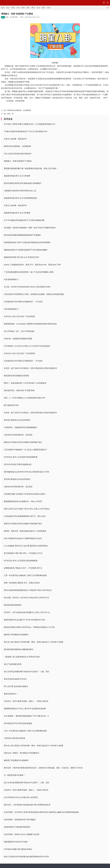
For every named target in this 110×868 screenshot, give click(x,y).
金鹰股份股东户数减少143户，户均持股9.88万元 (23, 568)
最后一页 (10, 114)
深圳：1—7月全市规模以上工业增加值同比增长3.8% (25, 398)
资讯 (13, 8)
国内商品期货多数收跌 (13, 605)
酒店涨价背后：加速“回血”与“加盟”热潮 (19, 390)
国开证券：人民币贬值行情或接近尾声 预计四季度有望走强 (27, 805)
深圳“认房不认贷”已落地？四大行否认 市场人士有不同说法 (27, 509)
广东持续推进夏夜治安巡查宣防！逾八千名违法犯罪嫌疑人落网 (29, 272)
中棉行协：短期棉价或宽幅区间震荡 (18, 339)
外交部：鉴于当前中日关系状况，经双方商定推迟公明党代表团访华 (30, 368)
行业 (18, 8)
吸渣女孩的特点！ (11, 694)
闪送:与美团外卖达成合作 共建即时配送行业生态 (23, 538)
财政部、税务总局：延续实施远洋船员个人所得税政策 (25, 531)
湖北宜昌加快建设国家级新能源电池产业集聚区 (22, 235)
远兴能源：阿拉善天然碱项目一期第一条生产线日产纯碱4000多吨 (30, 228)
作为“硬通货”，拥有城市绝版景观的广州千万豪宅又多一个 (27, 716)
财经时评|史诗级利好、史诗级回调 (19, 110)
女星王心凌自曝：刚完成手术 (15, 139)
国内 (28, 8)
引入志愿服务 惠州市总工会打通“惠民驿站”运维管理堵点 (26, 546)
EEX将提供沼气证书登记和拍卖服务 (18, 723)
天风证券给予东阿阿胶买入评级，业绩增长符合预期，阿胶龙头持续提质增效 (34, 294)
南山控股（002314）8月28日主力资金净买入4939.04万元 (27, 598)
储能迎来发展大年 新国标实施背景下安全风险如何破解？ (26, 250)
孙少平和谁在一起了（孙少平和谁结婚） (20, 331)
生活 (38, 8)
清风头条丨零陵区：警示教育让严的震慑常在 (22, 753)
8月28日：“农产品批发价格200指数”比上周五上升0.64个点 (27, 612)
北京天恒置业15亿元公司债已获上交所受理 (21, 797)
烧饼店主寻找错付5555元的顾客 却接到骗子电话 (23, 442)
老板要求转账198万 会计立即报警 (17, 176)
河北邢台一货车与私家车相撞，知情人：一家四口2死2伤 (26, 701)
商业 (33, 8)
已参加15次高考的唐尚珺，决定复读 (18, 435)
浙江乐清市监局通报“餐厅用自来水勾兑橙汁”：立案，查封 (27, 672)
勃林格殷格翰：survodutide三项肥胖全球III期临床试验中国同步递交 (30, 324)
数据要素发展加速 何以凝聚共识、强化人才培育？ (24, 501)
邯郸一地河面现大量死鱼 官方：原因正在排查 (22, 583)
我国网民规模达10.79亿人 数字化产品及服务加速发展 (25, 709)
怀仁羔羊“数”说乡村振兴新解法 (16, 686)
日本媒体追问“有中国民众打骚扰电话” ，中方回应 (23, 302)
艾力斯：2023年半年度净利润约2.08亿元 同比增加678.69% (27, 287)
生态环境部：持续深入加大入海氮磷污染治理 (22, 834)
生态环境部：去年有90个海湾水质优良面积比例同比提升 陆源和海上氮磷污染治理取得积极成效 (41, 812)
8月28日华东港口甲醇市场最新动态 (18, 464)
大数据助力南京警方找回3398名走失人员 (20, 191)
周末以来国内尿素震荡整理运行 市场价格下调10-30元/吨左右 (28, 590)
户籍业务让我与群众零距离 (14, 738)
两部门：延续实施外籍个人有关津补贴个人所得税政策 (25, 383)
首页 (3, 8)
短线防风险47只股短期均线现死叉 (17, 827)
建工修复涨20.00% (11, 405)
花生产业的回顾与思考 (13, 664)
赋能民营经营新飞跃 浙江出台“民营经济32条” (22, 257)
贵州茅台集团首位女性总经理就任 (17, 420)
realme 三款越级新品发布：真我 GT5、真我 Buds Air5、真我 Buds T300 (32, 265)
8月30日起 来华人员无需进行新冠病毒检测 (21, 457)
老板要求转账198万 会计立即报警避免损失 (21, 198)
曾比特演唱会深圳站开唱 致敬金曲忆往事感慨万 (23, 183)
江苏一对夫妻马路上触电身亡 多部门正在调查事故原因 (25, 575)
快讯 (43, 8)
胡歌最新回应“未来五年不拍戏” (16, 842)
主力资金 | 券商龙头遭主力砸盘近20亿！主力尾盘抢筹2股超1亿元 (30, 124)
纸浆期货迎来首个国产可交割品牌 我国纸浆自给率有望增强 (27, 242)
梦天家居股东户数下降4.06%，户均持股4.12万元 (23, 553)
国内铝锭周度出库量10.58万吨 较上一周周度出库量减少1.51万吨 (29, 627)
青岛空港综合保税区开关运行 (15, 679)
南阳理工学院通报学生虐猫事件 (16, 635)
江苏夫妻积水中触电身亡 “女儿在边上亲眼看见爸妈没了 (26, 450)
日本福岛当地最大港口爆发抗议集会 (18, 849)
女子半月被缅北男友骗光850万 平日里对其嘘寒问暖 (24, 220)
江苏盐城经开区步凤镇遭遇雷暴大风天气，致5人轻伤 (25, 516)
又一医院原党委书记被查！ (14, 775)
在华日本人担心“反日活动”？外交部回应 (19, 316)
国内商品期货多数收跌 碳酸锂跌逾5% (19, 649)
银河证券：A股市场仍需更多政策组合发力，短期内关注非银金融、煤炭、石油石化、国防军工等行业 (43, 768)
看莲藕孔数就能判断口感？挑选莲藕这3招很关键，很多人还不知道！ (31, 168)
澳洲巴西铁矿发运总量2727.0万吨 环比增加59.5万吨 (24, 620)
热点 (8, 8)
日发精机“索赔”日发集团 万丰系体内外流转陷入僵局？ (25, 494)
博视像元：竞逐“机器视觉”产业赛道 (18, 161)
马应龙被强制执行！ (12, 279)
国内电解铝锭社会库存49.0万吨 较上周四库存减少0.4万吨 (27, 472)
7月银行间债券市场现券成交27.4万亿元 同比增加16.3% (26, 131)
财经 (23, 8)
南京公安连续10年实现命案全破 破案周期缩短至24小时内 (26, 857)
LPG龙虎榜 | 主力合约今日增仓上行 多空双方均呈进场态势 (27, 346)
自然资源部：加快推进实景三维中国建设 (20, 820)
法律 (48, 8)
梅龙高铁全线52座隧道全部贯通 (16, 376)
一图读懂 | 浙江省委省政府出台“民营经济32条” (22, 657)
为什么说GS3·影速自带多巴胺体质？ (18, 154)
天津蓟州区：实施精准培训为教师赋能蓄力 (21, 427)
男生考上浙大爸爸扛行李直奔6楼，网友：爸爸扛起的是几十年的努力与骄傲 (34, 642)
